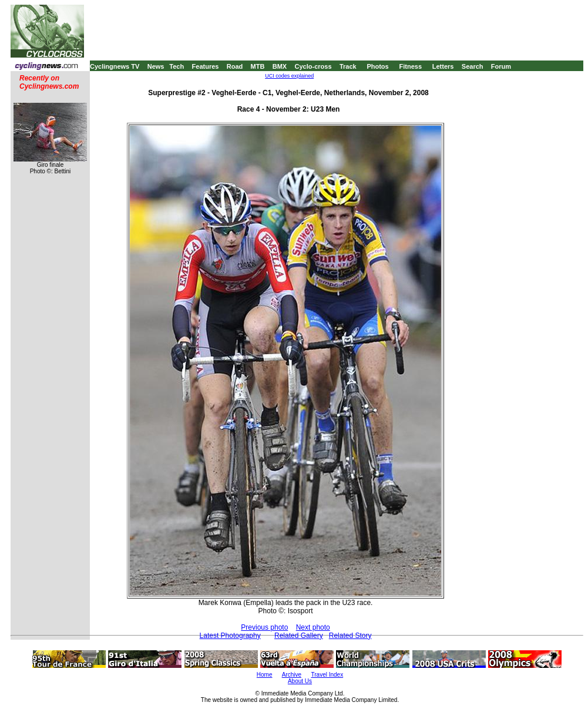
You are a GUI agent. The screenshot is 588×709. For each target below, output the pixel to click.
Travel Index (327, 675)
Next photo (313, 627)
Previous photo (264, 627)
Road (235, 66)
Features (206, 66)
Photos (377, 66)
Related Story (350, 636)
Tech (177, 66)
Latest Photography (230, 636)
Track (348, 66)
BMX (280, 66)
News (156, 66)
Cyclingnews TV (115, 66)
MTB (258, 66)
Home (265, 675)
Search (473, 66)
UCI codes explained (289, 76)
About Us (300, 681)
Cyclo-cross (313, 66)
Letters (443, 66)
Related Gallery (299, 636)
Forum (501, 66)
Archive (292, 675)
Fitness (410, 66)
